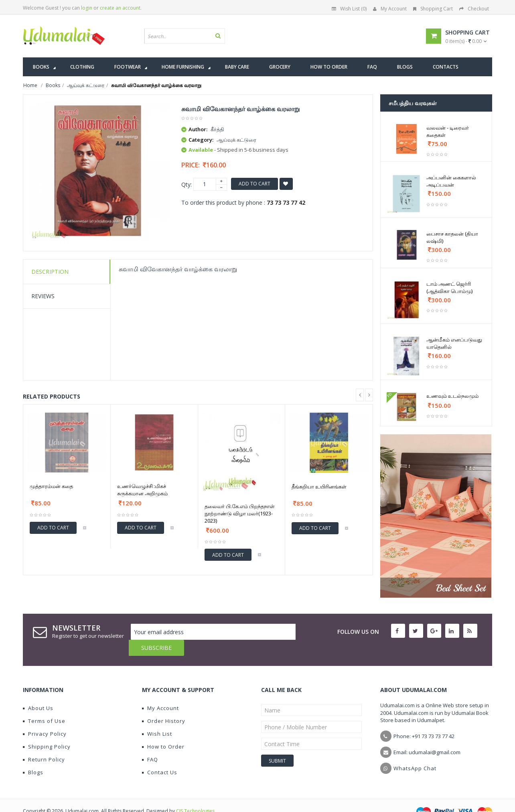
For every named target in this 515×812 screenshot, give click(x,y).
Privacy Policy (45, 718)
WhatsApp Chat (415, 752)
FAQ (150, 743)
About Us (38, 692)
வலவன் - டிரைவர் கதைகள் (448, 131)
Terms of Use (44, 705)
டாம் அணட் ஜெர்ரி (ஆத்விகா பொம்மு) (449, 287)
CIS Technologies (195, 795)
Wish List (157, 718)
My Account (390, 9)
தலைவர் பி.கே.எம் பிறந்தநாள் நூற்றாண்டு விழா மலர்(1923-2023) (240, 513)
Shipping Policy (47, 731)
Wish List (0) (349, 9)
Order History (164, 705)
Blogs (33, 756)
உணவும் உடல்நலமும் (452, 396)
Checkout (474, 9)
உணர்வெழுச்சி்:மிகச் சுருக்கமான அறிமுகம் (142, 490)
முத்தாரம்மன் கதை (51, 486)
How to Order (163, 731)
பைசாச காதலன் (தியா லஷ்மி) (452, 237)
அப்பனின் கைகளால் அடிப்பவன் (451, 181)
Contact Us (160, 756)
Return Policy (44, 743)
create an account (120, 8)
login (87, 8)
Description (50, 272)
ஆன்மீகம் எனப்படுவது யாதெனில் (454, 343)
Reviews (43, 296)
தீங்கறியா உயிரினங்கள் (319, 486)
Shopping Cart (433, 9)
